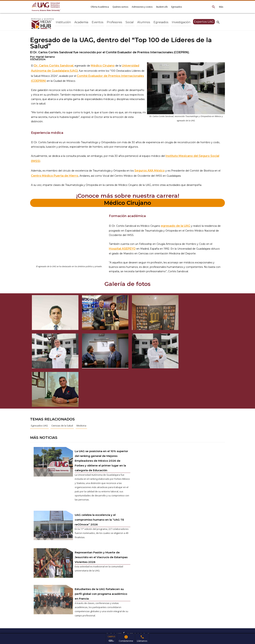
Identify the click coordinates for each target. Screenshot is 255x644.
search (218, 22)
